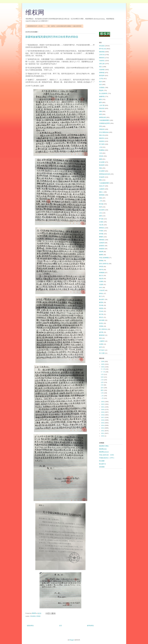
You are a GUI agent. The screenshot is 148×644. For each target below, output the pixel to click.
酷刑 (100, 99)
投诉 (100, 82)
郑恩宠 (101, 308)
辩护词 (101, 270)
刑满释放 (102, 150)
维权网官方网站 (104, 446)
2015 (103, 423)
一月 (102, 398)
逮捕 (100, 159)
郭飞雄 (101, 219)
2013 (103, 428)
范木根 (101, 305)
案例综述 (102, 335)
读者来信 (102, 141)
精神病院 (102, 195)
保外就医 (102, 320)
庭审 (100, 102)
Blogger (72, 640)
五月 (102, 388)
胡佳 (100, 338)
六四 (100, 153)
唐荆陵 (101, 261)
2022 (103, 404)
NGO (101, 288)
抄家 (100, 216)
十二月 (103, 369)
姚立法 (101, 276)
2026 (103, 362)
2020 (103, 410)
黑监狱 (101, 90)
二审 (100, 201)
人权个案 (102, 105)
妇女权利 (102, 210)
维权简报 (102, 52)
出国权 (101, 281)
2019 (103, 412)
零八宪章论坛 (103, 329)
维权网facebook (104, 452)
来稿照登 (102, 249)
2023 (103, 402)
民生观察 (102, 461)
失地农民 (102, 177)
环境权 (101, 231)
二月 (102, 396)
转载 (100, 198)
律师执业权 (102, 117)
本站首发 (33, 616)
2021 (103, 407)
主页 (60, 626)
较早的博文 (90, 626)
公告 (100, 213)
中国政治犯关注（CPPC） (107, 458)
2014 (103, 425)
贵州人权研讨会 (104, 264)
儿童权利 (102, 189)
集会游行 (102, 299)
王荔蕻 (101, 284)
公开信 (101, 79)
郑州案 (101, 234)
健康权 (101, 255)
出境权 (101, 222)
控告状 (38, 616)
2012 (103, 431)
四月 (102, 390)
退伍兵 (101, 317)
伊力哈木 (102, 350)
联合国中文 (102, 464)
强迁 (100, 67)
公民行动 (102, 55)
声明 (100, 126)
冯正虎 (101, 225)
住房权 (101, 344)
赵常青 (101, 332)
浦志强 (101, 279)
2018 (103, 415)
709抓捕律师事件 (104, 120)
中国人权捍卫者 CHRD (107, 455)
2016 (103, 420)
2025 (103, 364)
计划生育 (102, 290)
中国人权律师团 (104, 258)
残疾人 (101, 192)
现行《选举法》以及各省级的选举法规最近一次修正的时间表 (64, 26)
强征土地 (102, 135)
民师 (100, 207)
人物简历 (102, 341)
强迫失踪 (102, 108)
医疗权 (101, 314)
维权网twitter (103, 449)
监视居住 (102, 246)
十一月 (103, 372)
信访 (100, 84)
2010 (103, 436)
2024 (103, 367)
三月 (102, 393)
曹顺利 (101, 237)
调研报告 (102, 240)
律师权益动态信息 (105, 174)
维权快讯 (102, 58)
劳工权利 (102, 144)
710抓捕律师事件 (104, 183)
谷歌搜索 (102, 467)
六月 (102, 385)
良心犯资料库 (103, 93)
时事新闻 (102, 273)
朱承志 (101, 323)
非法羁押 (102, 171)
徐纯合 (101, 293)
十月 (102, 374)
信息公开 (102, 186)
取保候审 (102, 165)
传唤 (100, 111)
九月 (102, 377)
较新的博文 (30, 626)
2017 (103, 417)
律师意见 (102, 228)
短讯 (100, 347)
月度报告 (102, 88)
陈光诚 (101, 204)
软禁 (100, 114)
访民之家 (102, 64)
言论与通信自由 (104, 132)
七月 (102, 382)
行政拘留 (102, 70)
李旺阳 (101, 267)
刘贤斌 (101, 326)
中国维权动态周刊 (105, 123)
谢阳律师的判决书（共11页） (35, 26)
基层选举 (102, 76)
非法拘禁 (102, 162)
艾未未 (101, 311)
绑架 (100, 180)
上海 (100, 147)
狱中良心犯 (102, 49)
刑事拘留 (102, 73)
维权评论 (102, 138)
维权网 (35, 12)
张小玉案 (102, 353)
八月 (102, 380)
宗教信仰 (102, 129)
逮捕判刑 (102, 96)
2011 (103, 433)
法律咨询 (102, 243)
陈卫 (100, 296)
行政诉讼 (102, 61)
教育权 (101, 302)
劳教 (100, 168)
